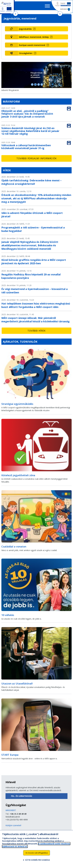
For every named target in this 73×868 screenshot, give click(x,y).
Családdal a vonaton (14, 546)
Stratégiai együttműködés (17, 404)
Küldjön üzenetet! (13, 825)
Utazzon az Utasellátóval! (17, 684)
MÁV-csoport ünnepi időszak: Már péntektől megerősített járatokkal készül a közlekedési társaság (35, 320)
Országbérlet (26, 53)
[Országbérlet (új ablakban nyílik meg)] (43, 53)
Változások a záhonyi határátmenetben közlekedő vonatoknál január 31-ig (26, 147)
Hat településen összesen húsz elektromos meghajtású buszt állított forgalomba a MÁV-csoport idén (36, 305)
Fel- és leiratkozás (22, 796)
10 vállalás (8, 615)
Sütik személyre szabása (37, 862)
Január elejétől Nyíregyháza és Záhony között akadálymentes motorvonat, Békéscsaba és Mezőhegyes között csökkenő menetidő (30, 245)
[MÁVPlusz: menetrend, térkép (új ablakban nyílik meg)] (43, 37)
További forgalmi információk (36, 158)
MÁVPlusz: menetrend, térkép (34, 37)
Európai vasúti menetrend (32, 45)
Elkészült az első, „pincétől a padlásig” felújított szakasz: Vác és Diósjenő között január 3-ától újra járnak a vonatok (27, 114)
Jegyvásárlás (25, 29)
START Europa (10, 755)
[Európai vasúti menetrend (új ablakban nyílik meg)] (43, 45)
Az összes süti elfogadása (37, 855)
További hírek (36, 331)
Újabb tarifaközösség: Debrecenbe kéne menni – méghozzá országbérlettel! (31, 182)
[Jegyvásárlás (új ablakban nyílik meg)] (43, 29)
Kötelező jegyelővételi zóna (18, 475)
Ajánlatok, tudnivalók (20, 342)
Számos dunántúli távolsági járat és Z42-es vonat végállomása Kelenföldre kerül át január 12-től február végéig (30, 131)
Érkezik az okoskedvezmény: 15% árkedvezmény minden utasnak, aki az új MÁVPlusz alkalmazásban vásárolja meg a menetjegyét (36, 198)
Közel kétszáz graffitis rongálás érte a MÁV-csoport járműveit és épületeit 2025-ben (34, 262)
